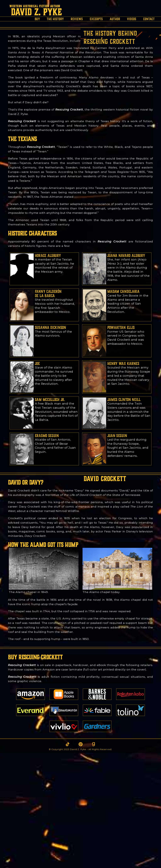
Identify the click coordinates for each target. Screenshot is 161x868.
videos (132, 19)
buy (37, 19)
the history (55, 19)
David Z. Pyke (36, 12)
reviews (77, 19)
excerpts (96, 19)
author (115, 19)
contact (149, 19)
